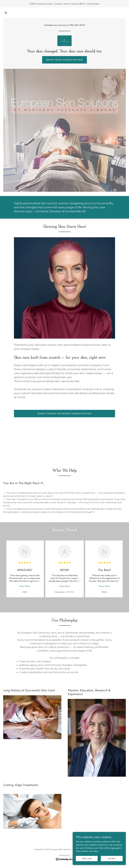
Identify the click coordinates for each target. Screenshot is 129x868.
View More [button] (25, 586)
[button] (6, 13)
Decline (87, 864)
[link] (64, 41)
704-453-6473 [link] (77, 25)
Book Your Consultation (64, 60)
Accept (112, 864)
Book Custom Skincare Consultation (64, 414)
